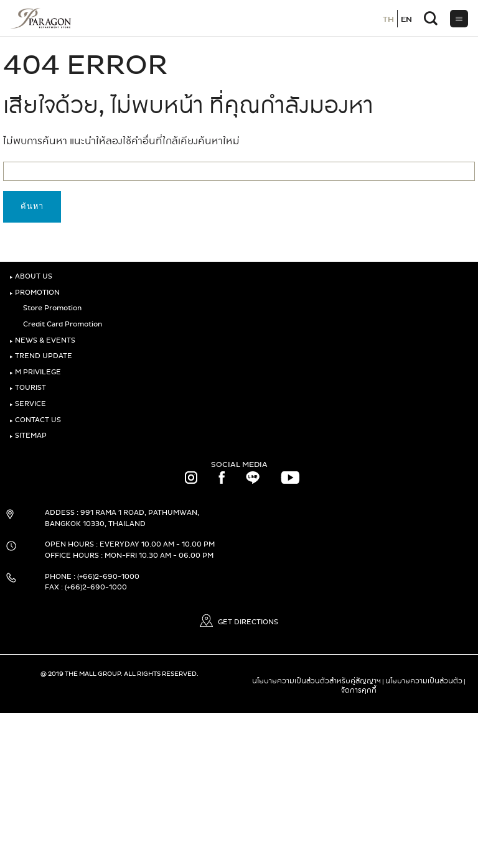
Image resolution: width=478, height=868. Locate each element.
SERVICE (28, 404)
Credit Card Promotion (60, 324)
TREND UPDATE (41, 356)
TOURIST (28, 388)
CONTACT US (35, 420)
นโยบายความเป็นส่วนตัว (424, 681)
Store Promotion (50, 308)
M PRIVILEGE (35, 372)
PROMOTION (35, 293)
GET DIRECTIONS (239, 622)
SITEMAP (28, 436)
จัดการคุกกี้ (359, 690)
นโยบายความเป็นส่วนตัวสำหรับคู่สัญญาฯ (316, 681)
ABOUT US (31, 276)
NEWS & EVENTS (42, 340)
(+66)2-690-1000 (108, 577)
